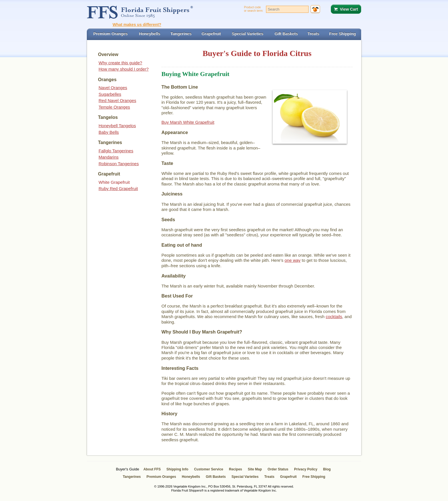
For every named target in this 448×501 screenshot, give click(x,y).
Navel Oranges (113, 88)
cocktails (334, 317)
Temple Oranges (114, 107)
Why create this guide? (120, 63)
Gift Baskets (216, 477)
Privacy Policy (306, 469)
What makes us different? (137, 25)
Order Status (278, 469)
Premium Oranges (161, 477)
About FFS (152, 469)
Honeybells (191, 477)
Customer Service (209, 469)
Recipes (235, 469)
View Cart (349, 9)
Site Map (255, 469)
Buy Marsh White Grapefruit (188, 122)
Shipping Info (178, 469)
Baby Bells (109, 132)
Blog (327, 469)
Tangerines (132, 477)
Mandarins (109, 157)
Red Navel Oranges (117, 100)
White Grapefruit (114, 182)
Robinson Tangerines (119, 164)
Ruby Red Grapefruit (118, 188)
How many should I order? (124, 69)
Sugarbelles (110, 94)
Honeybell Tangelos (117, 126)
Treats (269, 477)
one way (293, 260)
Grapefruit (288, 477)
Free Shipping (314, 477)
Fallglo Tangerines (116, 151)
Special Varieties (245, 477)
